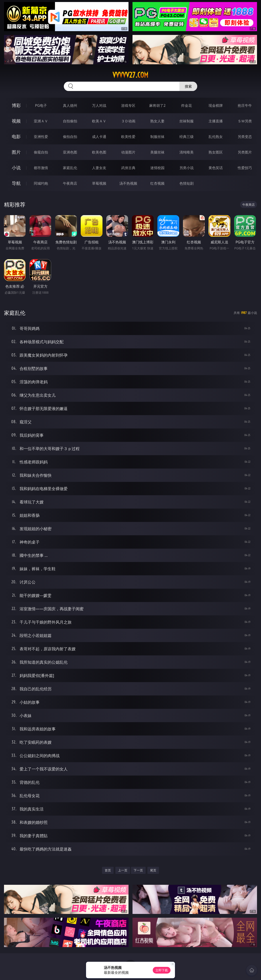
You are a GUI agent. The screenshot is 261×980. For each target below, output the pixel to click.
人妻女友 (99, 168)
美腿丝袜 (157, 152)
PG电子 (41, 105)
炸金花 (187, 105)
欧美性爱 (128, 137)
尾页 (153, 870)
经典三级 (187, 137)
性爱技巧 (245, 168)
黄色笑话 (216, 168)
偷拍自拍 (70, 137)
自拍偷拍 (70, 121)
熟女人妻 (157, 121)
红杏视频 (157, 183)
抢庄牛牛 (245, 105)
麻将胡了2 (157, 105)
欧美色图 (99, 152)
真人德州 (70, 105)
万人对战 (99, 105)
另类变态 (245, 137)
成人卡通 (99, 137)
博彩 (16, 105)
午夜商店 (70, 183)
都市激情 (41, 168)
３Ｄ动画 (128, 121)
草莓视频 (99, 183)
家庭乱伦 (70, 168)
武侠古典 (128, 168)
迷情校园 (157, 168)
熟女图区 (216, 152)
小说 (16, 168)
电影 (16, 136)
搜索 (188, 86)
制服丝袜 (157, 137)
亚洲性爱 (41, 137)
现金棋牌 (216, 105)
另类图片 (245, 152)
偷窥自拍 (41, 152)
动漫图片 (128, 152)
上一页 (123, 870)
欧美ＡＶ (99, 121)
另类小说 (187, 168)
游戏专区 (128, 105)
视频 (16, 121)
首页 (108, 870)
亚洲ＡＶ (41, 121)
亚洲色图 (70, 152)
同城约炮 (41, 183)
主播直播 (216, 121)
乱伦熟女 (216, 137)
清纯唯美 (187, 152)
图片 (16, 152)
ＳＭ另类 (245, 121)
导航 (16, 183)
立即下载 (162, 970)
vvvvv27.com (130, 75)
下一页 (138, 870)
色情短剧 (187, 183)
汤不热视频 (128, 183)
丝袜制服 (187, 121)
